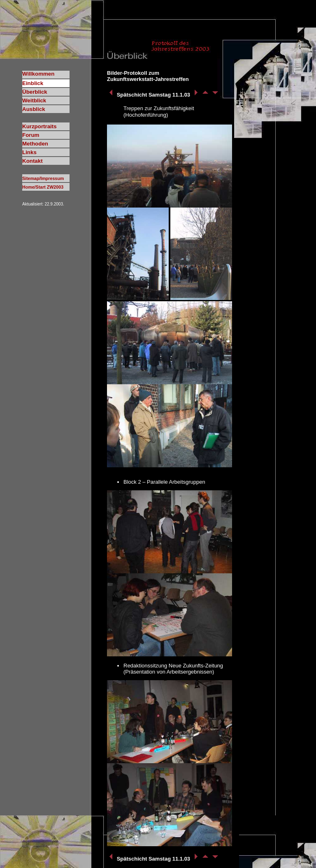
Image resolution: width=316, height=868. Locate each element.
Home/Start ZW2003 (43, 187)
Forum (31, 135)
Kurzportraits (39, 126)
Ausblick (34, 109)
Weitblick (34, 100)
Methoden (35, 144)
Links (29, 152)
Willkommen (38, 74)
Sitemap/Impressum (43, 178)
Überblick (35, 92)
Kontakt (33, 161)
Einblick (33, 83)
